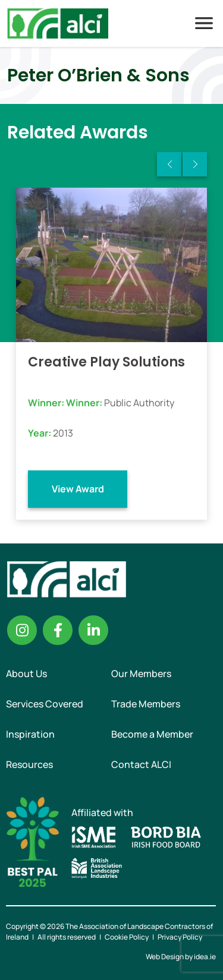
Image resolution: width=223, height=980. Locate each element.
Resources (29, 764)
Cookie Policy (127, 937)
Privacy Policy (180, 937)
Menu (204, 23)
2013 (63, 433)
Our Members (141, 674)
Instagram (22, 630)
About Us (26, 674)
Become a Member (152, 734)
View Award (78, 489)
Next (195, 164)
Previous (169, 164)
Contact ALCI (141, 764)
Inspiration (30, 734)
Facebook (58, 630)
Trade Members (146, 704)
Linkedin (93, 630)
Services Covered (45, 704)
